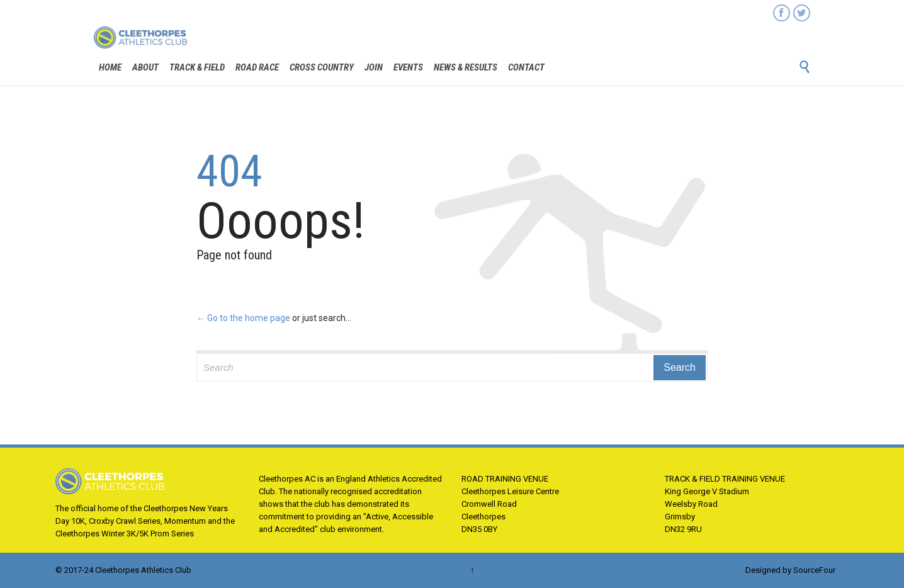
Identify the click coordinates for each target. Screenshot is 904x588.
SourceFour (814, 570)
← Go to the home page (243, 318)
